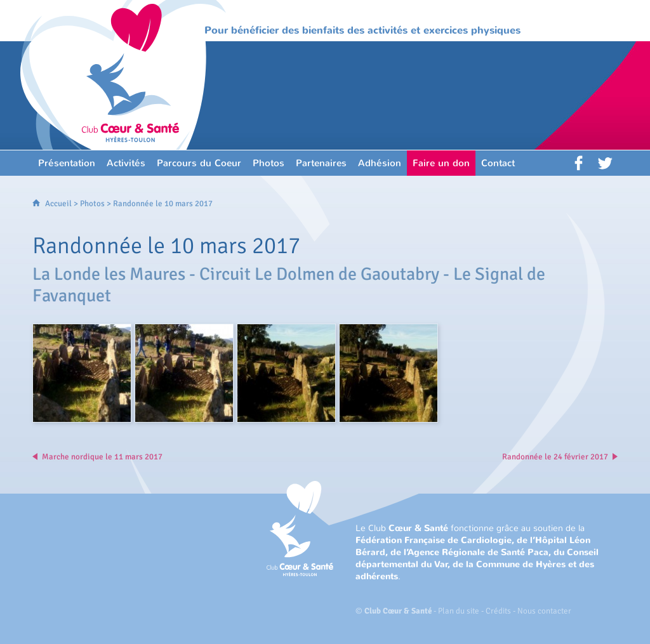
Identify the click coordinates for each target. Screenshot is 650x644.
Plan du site (459, 611)
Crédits (498, 611)
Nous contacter (544, 611)
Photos (92, 204)
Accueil (58, 204)
